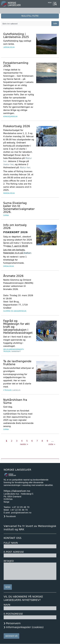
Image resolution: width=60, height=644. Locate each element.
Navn (7, 605)
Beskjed (9, 561)
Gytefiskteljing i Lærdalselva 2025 (16, 35)
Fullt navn (11, 543)
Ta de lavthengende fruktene (17, 363)
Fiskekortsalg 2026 (17, 126)
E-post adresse (14, 552)
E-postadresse (13, 614)
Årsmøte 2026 (13, 276)
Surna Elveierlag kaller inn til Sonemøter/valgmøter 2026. (19, 207)
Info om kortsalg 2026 (15, 226)
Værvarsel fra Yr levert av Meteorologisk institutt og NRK (30, 528)
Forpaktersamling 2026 (16, 64)
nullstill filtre (30, 16)
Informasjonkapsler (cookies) (25, 627)
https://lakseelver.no (17, 491)
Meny (50, 3)
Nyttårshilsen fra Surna (15, 401)
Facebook (11, 516)
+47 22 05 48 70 (21, 507)
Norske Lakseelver (17, 470)
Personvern (13, 623)
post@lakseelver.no (21, 513)
